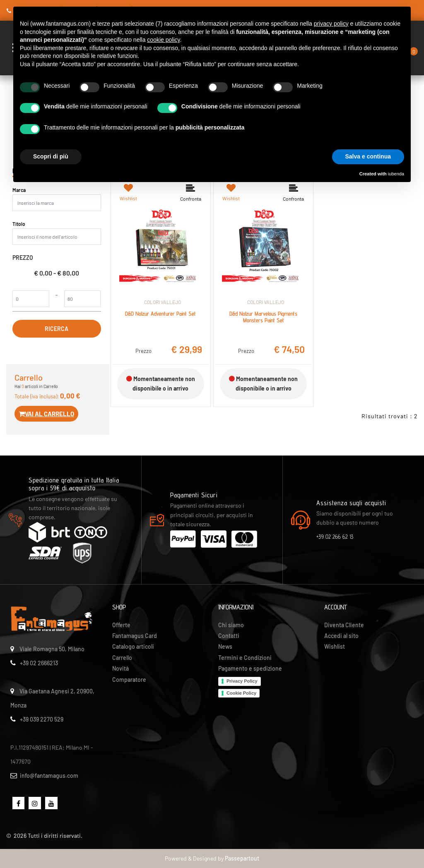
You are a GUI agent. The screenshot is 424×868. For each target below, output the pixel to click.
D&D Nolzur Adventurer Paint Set (160, 314)
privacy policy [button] (331, 24)
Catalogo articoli (133, 646)
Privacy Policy (242, 681)
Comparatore (129, 680)
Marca (19, 190)
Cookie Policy (241, 693)
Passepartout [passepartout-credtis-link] (242, 858)
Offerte (121, 625)
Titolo (19, 224)
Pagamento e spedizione (250, 668)
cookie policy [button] (163, 40)
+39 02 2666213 (39, 663)
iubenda (396, 174)
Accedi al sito (341, 636)
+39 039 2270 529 (42, 719)
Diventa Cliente (344, 625)
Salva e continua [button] (368, 156)
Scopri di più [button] (51, 156)
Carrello (122, 658)
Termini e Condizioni (245, 658)
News (225, 646)
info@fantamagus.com (49, 776)
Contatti (229, 636)
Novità (120, 668)
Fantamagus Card (135, 636)
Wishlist (335, 646)
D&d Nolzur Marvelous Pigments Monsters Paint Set (263, 317)
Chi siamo (231, 625)
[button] (57, 329)
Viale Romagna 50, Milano (52, 649)
